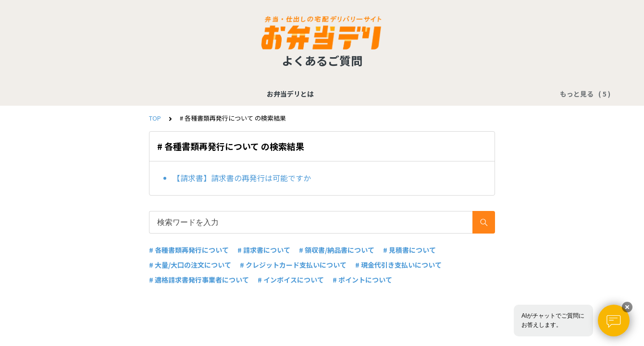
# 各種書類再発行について (189, 250)
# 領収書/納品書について (337, 250)
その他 (510, 94)
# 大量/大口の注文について (190, 265)
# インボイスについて (291, 280)
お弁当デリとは (134, 94)
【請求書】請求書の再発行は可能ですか (242, 178)
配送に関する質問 (460, 94)
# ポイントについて (362, 280)
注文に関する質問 (305, 94)
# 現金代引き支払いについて (398, 265)
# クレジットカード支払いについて (293, 265)
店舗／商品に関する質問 (383, 94)
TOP (155, 118)
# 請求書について (264, 250)
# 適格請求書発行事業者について (199, 280)
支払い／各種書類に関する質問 (218, 94)
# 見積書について (409, 250)
